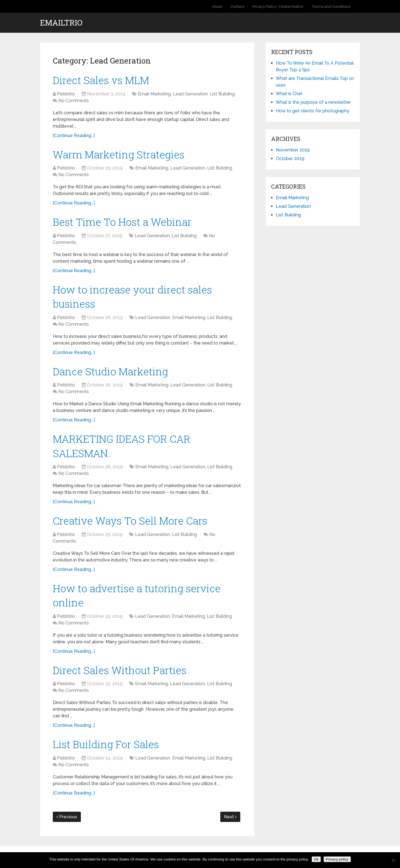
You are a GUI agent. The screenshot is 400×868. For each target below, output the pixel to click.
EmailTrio (61, 23)
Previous (67, 823)
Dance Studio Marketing (112, 374)
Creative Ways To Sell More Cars (132, 525)
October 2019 (290, 159)
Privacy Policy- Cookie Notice (278, 7)
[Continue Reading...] (74, 136)
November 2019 (293, 150)
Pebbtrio (66, 94)
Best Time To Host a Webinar (124, 223)
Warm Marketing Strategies (120, 155)
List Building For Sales (107, 750)
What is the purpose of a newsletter (313, 102)
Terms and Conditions (331, 7)
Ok (316, 859)
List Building (222, 94)
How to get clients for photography (313, 111)
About (217, 7)
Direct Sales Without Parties (121, 675)
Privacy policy (337, 859)
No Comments (74, 101)
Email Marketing (154, 94)
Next (230, 823)
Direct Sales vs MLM (102, 80)
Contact (237, 7)
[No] (393, 860)
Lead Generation (190, 94)
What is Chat (289, 94)
